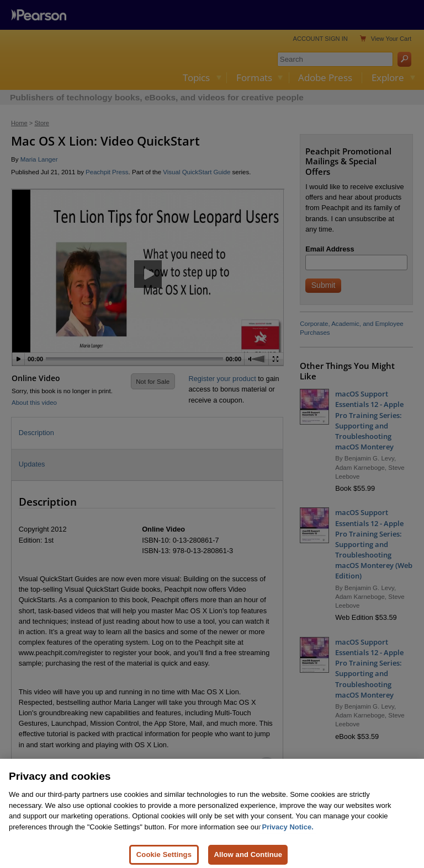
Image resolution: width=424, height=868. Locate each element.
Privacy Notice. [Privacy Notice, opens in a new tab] (288, 833)
